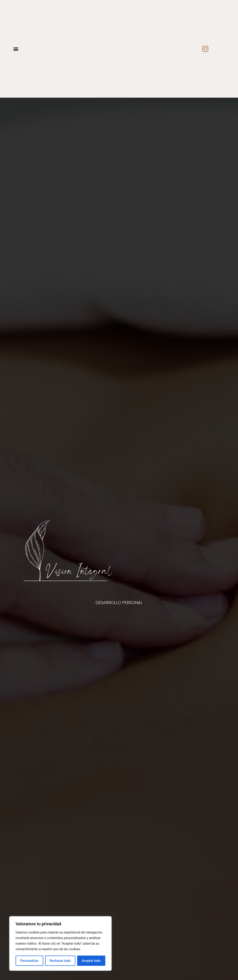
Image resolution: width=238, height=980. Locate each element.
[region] (60, 943)
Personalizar (29, 961)
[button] (16, 49)
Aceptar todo (91, 961)
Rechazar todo (60, 961)
